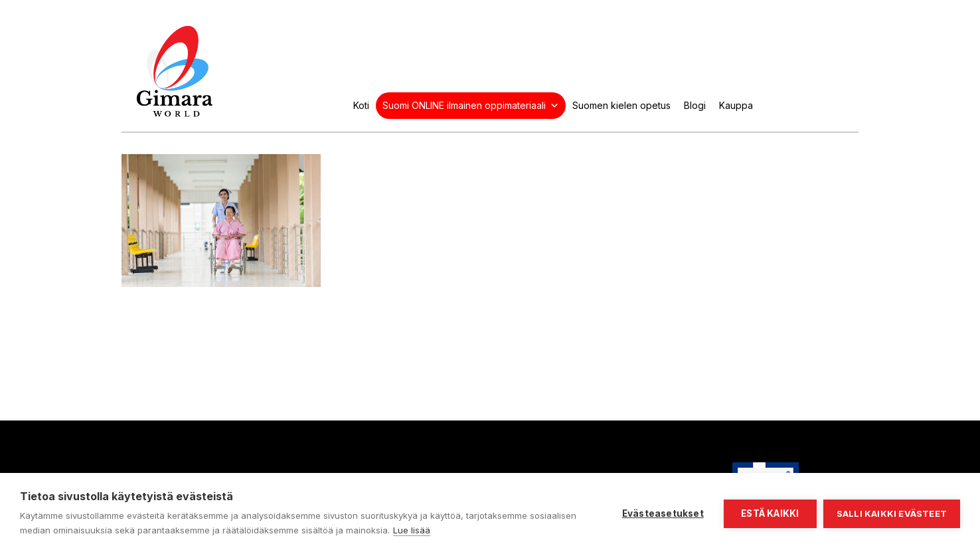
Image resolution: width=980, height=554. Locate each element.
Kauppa (736, 105)
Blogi (695, 105)
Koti (361, 105)
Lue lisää (412, 530)
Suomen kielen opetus (621, 105)
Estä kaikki (770, 513)
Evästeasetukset (663, 513)
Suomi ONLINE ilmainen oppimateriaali (471, 106)
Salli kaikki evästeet (892, 513)
